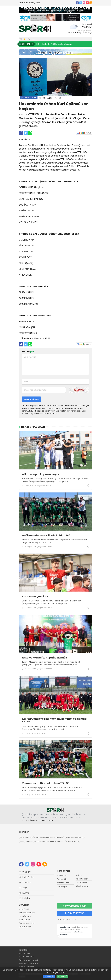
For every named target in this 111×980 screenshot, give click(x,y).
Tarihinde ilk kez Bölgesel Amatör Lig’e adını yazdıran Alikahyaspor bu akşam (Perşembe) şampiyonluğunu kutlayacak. (55, 480)
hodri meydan (73, 841)
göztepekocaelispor (75, 837)
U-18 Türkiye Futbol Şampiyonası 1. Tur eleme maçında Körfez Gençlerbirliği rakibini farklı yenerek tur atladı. (51, 728)
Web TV (25, 872)
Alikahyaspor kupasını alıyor (41, 474)
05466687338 (75, 913)
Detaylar (49, 976)
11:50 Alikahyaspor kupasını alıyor (53, 44)
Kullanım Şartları (26, 957)
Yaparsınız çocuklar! (36, 596)
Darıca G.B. (62, 879)
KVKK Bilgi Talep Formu (29, 963)
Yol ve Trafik (24, 909)
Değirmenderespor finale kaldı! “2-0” (47, 535)
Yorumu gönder (31, 399)
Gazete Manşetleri (27, 923)
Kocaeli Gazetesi (26, 967)
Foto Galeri (27, 877)
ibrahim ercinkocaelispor (52, 841)
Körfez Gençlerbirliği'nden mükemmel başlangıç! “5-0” (55, 720)
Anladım (63, 976)
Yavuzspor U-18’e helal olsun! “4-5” (46, 783)
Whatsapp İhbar (75, 906)
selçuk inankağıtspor (29, 841)
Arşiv (23, 888)
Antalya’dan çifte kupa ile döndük (45, 658)
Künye (24, 893)
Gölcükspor (62, 886)
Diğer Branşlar (82, 886)
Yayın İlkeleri (24, 950)
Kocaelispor (62, 875)
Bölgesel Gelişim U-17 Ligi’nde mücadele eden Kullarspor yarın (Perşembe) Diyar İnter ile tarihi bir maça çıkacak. (51, 602)
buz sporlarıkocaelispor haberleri (49, 837)
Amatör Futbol (29, 98)
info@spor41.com (68, 919)
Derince (79, 875)
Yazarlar (25, 882)
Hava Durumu (25, 916)
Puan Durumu (25, 920)
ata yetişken (26, 837)
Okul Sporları (81, 882)
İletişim (24, 898)
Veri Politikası (25, 953)
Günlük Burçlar (25, 927)
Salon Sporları (82, 879)
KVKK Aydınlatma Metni (29, 960)
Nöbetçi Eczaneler (27, 913)
